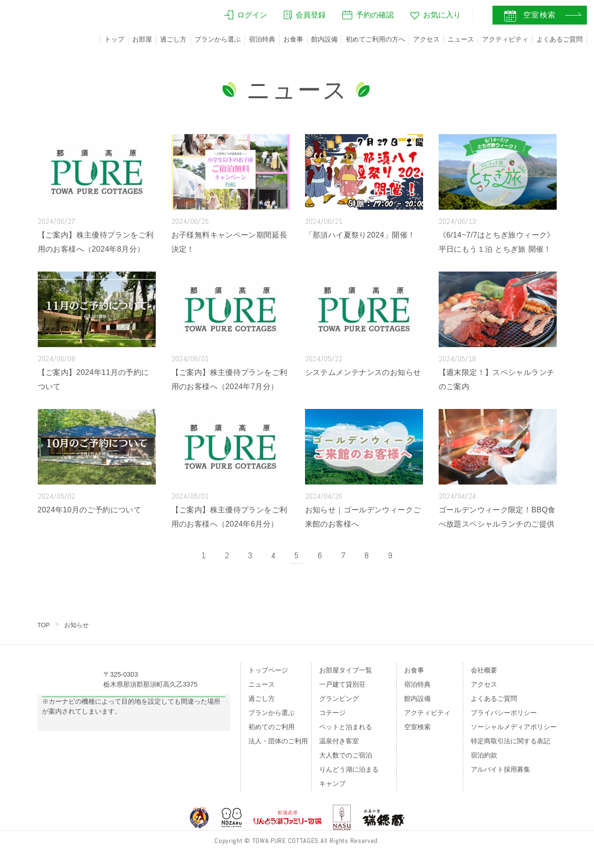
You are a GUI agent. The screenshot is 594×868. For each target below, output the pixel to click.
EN (472, 17)
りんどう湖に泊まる (349, 769)
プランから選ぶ (218, 39)
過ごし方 (173, 39)
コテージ (332, 713)
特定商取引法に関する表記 (510, 741)
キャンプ (332, 783)
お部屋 (142, 39)
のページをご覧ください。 (102, 759)
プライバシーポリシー (504, 713)
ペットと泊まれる (346, 727)
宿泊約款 (484, 755)
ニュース (461, 39)
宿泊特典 (262, 39)
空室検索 (417, 727)
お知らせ (78, 625)
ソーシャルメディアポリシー (514, 727)
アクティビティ (505, 39)
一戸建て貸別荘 (342, 684)
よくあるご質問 (560, 39)
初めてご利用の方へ (375, 39)
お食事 (293, 39)
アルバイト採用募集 (501, 769)
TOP (44, 625)
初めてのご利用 (272, 727)
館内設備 (324, 39)
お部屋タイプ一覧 (346, 670)
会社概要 (484, 670)
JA (452, 17)
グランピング (339, 698)
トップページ (268, 670)
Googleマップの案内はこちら (134, 720)
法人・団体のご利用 (278, 741)
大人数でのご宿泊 (346, 755)
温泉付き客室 (339, 741)
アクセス (426, 39)
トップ (114, 39)
